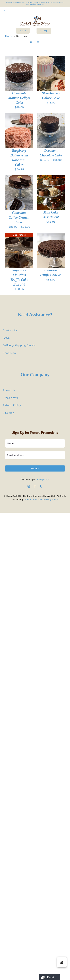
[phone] (41, 486)
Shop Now (10, 353)
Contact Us (10, 330)
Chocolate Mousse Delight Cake (19, 98)
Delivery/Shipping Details (19, 345)
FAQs (6, 338)
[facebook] (35, 486)
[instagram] (29, 486)
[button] (62, 962)
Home (9, 36)
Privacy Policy (51, 500)
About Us (9, 390)
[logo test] (35, 17)
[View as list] (38, 42)
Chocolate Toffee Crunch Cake (19, 217)
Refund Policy (12, 405)
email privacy (43, 479)
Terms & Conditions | (34, 500)
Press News (10, 398)
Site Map (8, 413)
